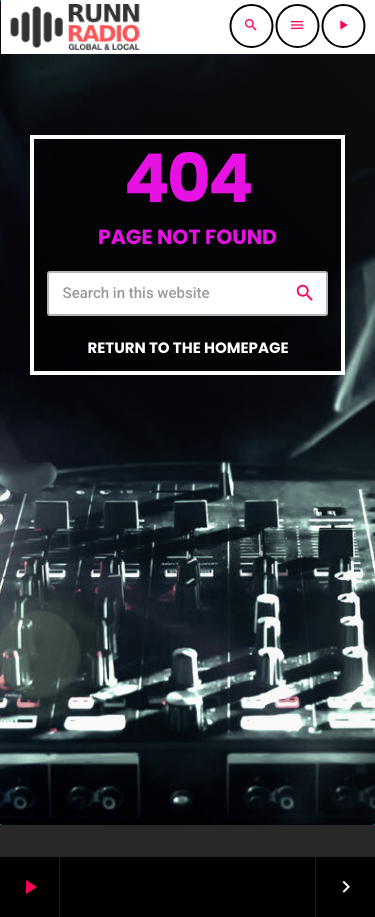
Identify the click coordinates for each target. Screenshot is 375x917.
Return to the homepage (187, 348)
